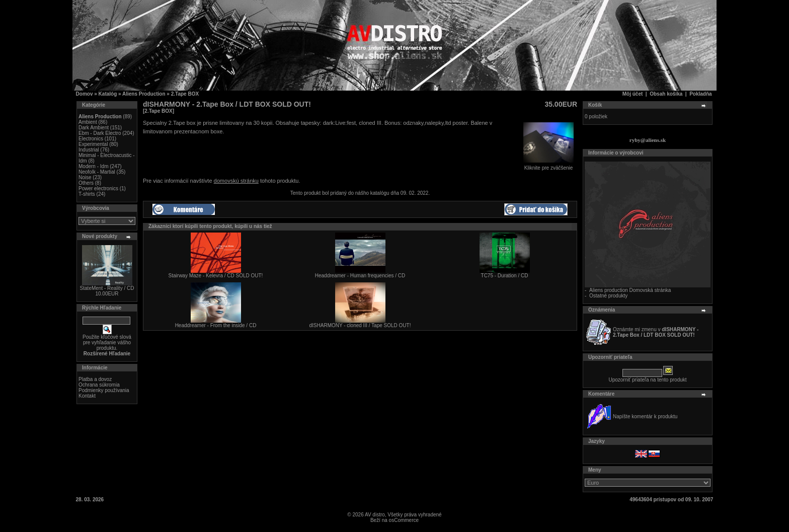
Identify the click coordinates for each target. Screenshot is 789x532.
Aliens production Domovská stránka (630, 290)
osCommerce (404, 520)
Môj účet (633, 94)
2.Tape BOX (185, 94)
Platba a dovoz (95, 379)
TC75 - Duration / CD (505, 276)
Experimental (93, 144)
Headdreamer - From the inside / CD (216, 325)
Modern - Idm (93, 166)
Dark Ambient (94, 128)
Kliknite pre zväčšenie (548, 166)
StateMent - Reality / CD (107, 288)
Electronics (91, 139)
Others (86, 183)
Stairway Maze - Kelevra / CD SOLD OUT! (216, 276)
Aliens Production (144, 94)
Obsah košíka (666, 94)
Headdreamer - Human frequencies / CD (360, 276)
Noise (85, 177)
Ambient (88, 122)
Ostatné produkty (608, 296)
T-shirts (87, 194)
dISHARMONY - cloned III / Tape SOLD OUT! (360, 325)
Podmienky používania (104, 390)
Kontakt (87, 396)
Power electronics (98, 188)
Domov (85, 94)
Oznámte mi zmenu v (656, 332)
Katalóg (108, 94)
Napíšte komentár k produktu (645, 416)
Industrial (89, 150)
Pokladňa (700, 94)
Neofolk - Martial (97, 172)
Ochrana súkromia (99, 385)
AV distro (375, 515)
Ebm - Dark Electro (100, 133)
